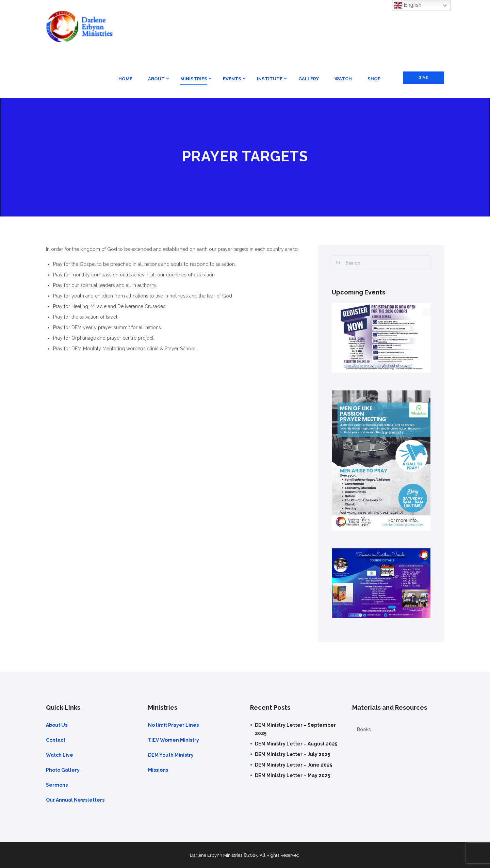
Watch (343, 79)
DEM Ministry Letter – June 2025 (293, 765)
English (408, 5)
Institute (270, 79)
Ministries (194, 79)
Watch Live (60, 755)
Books (364, 729)
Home (125, 79)
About (156, 79)
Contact (56, 740)
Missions (158, 770)
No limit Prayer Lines (173, 725)
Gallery (309, 79)
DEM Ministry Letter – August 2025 (296, 744)
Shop (374, 79)
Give (423, 77)
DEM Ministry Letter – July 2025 (292, 754)
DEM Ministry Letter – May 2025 (292, 775)
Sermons (57, 785)
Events (232, 79)
